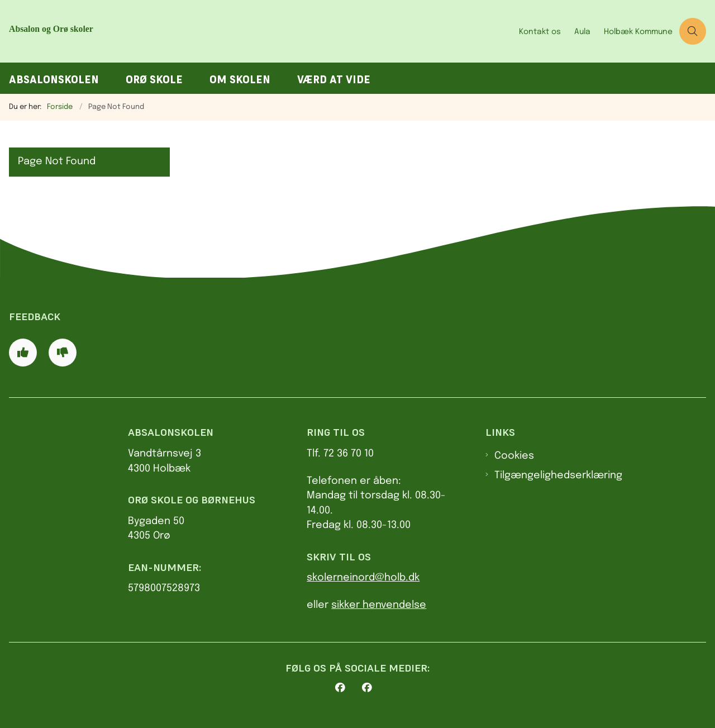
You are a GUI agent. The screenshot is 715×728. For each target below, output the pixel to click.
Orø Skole (154, 80)
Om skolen (240, 80)
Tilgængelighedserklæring (558, 475)
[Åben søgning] (693, 31)
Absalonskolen (54, 80)
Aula (582, 32)
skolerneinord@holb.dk (363, 578)
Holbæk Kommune (638, 32)
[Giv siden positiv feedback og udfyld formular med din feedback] (23, 353)
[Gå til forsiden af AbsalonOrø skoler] (116, 31)
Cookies (514, 456)
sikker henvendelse (379, 605)
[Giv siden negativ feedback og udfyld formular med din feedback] (63, 353)
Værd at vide (334, 80)
